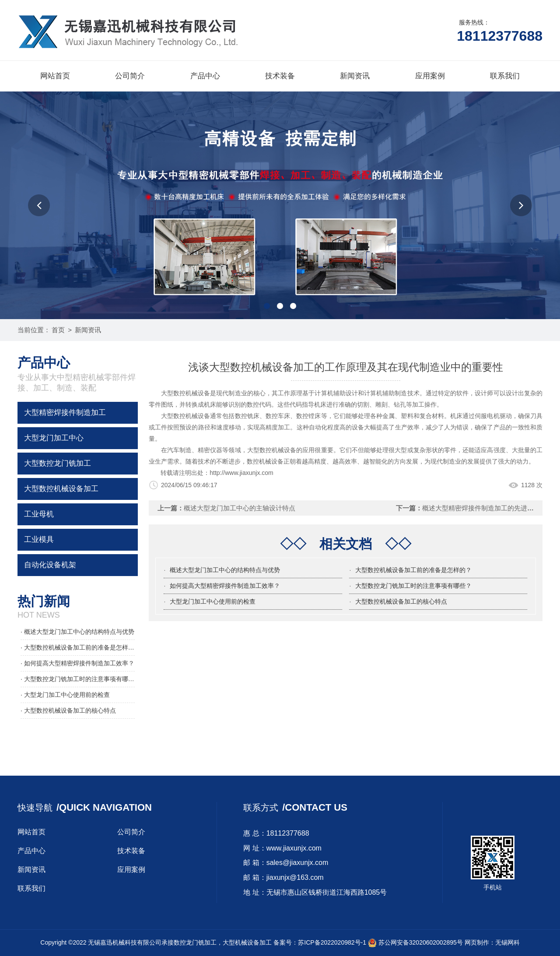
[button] (39, 205)
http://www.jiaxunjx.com (241, 473)
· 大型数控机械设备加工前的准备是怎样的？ (78, 647)
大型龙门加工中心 (54, 438)
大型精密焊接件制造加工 (65, 413)
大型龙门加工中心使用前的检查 (213, 601)
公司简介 (130, 76)
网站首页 (55, 76)
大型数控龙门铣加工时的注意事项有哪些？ (413, 586)
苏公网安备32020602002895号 (415, 942)
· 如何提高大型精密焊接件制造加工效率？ (77, 663)
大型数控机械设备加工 (61, 489)
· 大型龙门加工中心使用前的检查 (65, 695)
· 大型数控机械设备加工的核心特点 (68, 710)
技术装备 (280, 76)
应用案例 (430, 76)
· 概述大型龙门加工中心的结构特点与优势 (77, 632)
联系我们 (505, 76)
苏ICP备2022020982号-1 (332, 942)
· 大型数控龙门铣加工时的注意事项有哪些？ (78, 679)
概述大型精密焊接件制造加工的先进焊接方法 (488, 508)
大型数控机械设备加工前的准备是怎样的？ (413, 570)
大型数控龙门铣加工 (58, 463)
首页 (58, 330)
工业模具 (39, 540)
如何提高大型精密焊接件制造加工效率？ (225, 586)
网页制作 (477, 942)
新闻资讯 (355, 76)
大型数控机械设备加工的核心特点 (401, 601)
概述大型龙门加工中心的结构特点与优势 (225, 570)
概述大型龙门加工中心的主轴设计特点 (240, 508)
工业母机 (39, 514)
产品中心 (205, 76)
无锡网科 (507, 942)
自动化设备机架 (50, 565)
